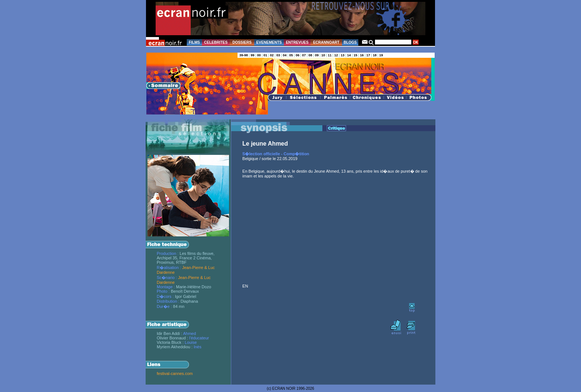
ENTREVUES (297, 42)
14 (349, 55)
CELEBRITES (216, 42)
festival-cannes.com (175, 373)
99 (252, 55)
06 (298, 55)
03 (278, 55)
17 (368, 55)
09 (317, 55)
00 (259, 55)
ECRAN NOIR (284, 388)
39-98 (244, 55)
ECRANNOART (326, 42)
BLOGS (350, 42)
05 (291, 55)
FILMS (195, 42)
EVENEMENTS (269, 42)
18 (375, 55)
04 (285, 55)
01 (265, 55)
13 (342, 55)
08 (311, 55)
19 (381, 55)
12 (336, 55)
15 (355, 55)
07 (304, 55)
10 (323, 55)
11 (330, 55)
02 (272, 55)
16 (362, 55)
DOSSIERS (242, 42)
